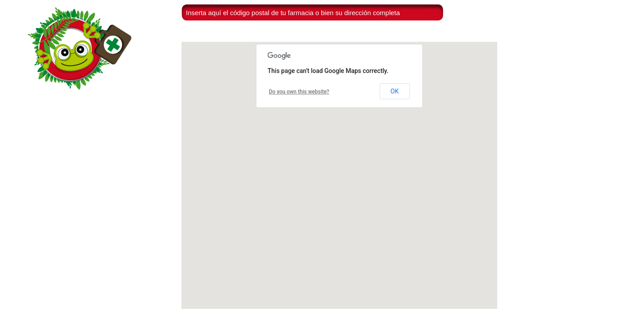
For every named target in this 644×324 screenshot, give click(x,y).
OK (394, 91)
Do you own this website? (299, 92)
